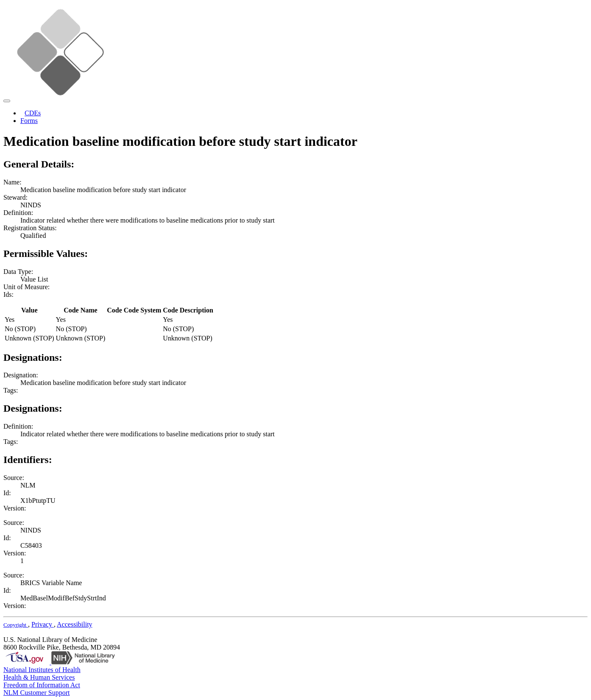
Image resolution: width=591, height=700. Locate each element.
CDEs (33, 113)
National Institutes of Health (42, 670)
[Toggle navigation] (7, 101)
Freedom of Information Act (42, 685)
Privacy (43, 624)
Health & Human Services (39, 677)
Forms (29, 121)
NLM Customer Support (36, 693)
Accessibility (75, 624)
